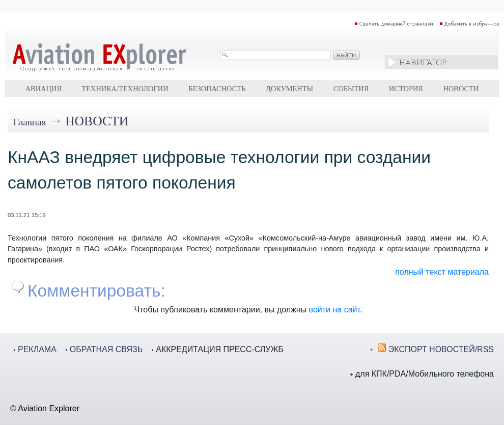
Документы (289, 89)
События (351, 89)
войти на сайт (334, 310)
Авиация (44, 89)
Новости (461, 89)
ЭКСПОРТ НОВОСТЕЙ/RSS (441, 349)
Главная (30, 122)
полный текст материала (442, 272)
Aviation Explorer (49, 408)
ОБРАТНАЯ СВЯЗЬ (106, 349)
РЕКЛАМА (37, 349)
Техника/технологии (125, 89)
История (406, 89)
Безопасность (217, 89)
